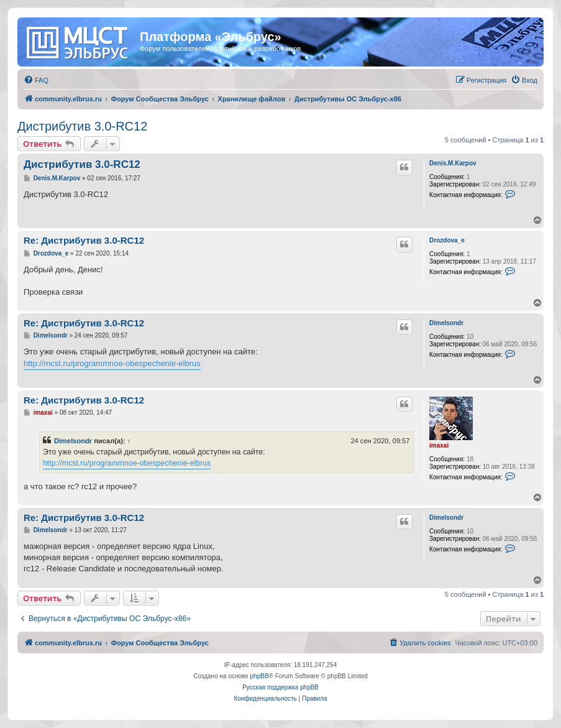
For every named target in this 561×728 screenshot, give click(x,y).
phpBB (260, 676)
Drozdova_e (447, 240)
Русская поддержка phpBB (280, 687)
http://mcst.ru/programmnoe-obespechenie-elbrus (112, 363)
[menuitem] (36, 80)
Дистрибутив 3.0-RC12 (82, 126)
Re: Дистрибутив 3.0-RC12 (84, 240)
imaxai (439, 445)
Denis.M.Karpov (453, 163)
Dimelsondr (446, 323)
